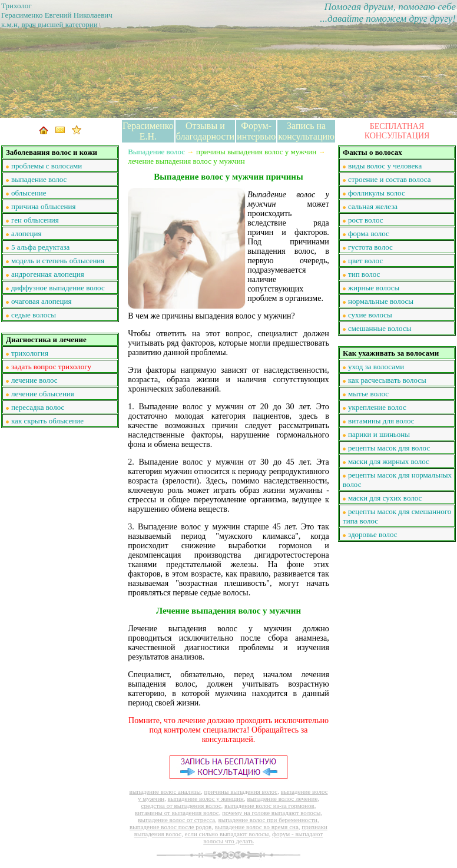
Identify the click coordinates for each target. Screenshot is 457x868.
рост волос (365, 220)
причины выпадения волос (241, 791)
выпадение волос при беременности (268, 820)
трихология (30, 353)
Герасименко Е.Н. (148, 131)
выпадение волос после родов (170, 827)
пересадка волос (38, 407)
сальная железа (373, 206)
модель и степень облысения (58, 261)
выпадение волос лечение (283, 799)
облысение (29, 193)
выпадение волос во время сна (257, 827)
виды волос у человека (385, 166)
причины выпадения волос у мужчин (256, 152)
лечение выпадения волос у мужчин (186, 161)
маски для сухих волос (385, 498)
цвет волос (365, 261)
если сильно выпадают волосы (226, 834)
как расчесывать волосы (387, 380)
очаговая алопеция (41, 301)
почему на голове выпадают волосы (271, 813)
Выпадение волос (156, 152)
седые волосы (34, 315)
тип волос (364, 274)
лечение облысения (43, 394)
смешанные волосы (380, 328)
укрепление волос (377, 407)
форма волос (369, 233)
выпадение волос (39, 179)
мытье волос (368, 394)
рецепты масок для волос (389, 448)
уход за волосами (376, 367)
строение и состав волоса (389, 179)
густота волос (370, 247)
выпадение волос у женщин (206, 799)
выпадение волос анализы (165, 791)
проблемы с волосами (47, 166)
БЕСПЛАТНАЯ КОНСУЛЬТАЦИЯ (397, 131)
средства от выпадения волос (181, 806)
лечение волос (34, 380)
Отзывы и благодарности (205, 131)
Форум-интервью (256, 131)
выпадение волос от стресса (176, 820)
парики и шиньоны (379, 434)
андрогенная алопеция (48, 274)
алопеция (27, 233)
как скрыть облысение (47, 421)
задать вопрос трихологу (51, 367)
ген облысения (35, 220)
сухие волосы (370, 315)
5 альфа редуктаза (40, 247)
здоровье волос (373, 534)
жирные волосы (374, 288)
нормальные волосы (381, 301)
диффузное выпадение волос (58, 288)
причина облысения (44, 206)
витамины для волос (381, 421)
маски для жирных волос (389, 461)
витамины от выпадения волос (177, 813)
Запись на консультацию (306, 131)
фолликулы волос (377, 193)
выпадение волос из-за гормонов (269, 806)
